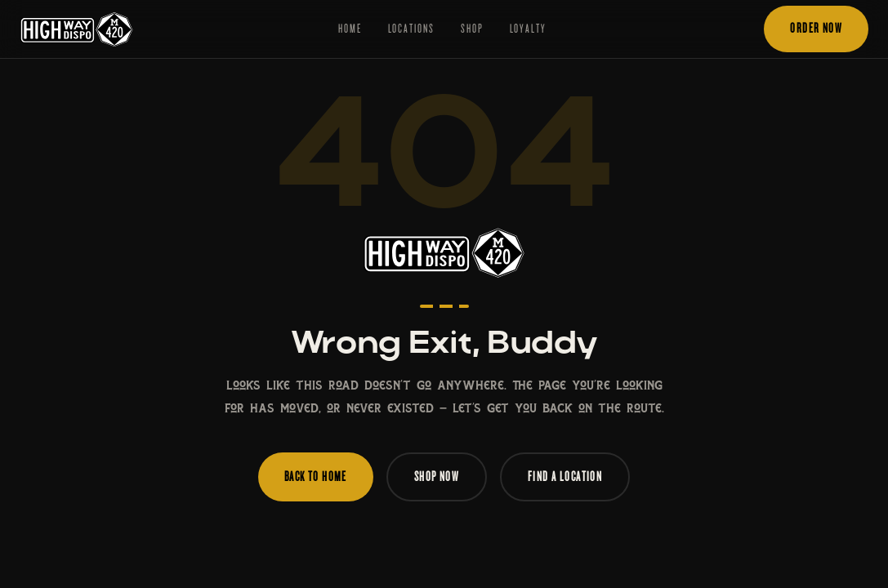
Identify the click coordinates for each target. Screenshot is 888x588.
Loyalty (528, 29)
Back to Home (316, 477)
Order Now (816, 29)
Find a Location (565, 477)
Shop (472, 29)
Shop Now (437, 477)
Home (350, 29)
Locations (411, 29)
